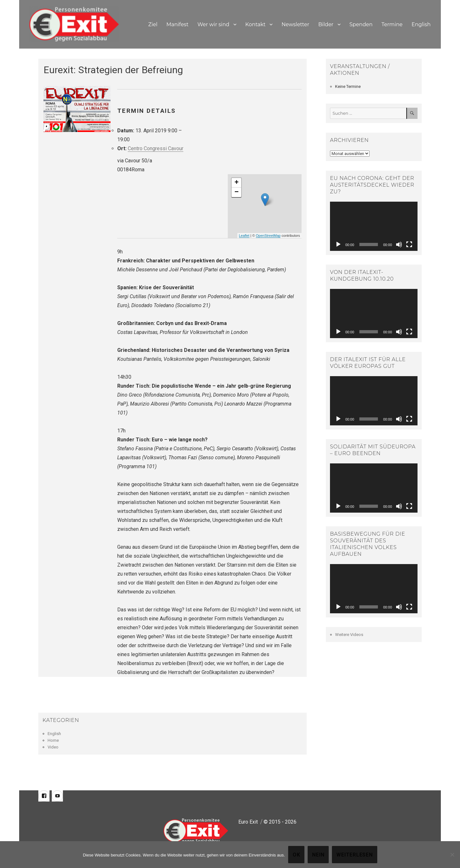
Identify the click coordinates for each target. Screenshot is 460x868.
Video (53, 747)
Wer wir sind (213, 24)
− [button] (237, 192)
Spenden (361, 24)
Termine (392, 24)
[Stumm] (399, 244)
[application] (374, 226)
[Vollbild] (409, 244)
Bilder (326, 24)
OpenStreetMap (268, 236)
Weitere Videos (349, 635)
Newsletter (295, 24)
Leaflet (244, 236)
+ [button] (237, 183)
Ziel (153, 24)
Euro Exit (248, 822)
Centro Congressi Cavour (156, 148)
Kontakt (256, 24)
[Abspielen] (338, 244)
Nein (318, 855)
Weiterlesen (354, 855)
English (421, 24)
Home (53, 740)
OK (296, 855)
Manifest (177, 24)
